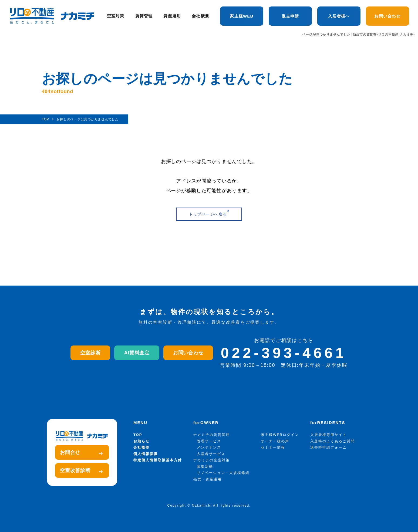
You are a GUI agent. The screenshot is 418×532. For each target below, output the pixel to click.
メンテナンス (209, 447)
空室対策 (116, 16)
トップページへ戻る (209, 213)
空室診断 (90, 353)
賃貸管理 (144, 16)
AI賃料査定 (137, 353)
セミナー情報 (273, 447)
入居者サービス (211, 454)
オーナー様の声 (275, 441)
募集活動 (205, 467)
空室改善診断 (81, 470)
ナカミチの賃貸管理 (212, 435)
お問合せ (81, 452)
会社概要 (200, 16)
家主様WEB (242, 16)
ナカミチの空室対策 (212, 460)
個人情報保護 (146, 454)
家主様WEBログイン (280, 435)
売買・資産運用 (208, 479)
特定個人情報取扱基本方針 (158, 460)
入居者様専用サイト (328, 435)
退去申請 (290, 16)
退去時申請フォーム (328, 447)
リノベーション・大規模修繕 (223, 473)
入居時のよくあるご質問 (333, 441)
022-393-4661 (284, 353)
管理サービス (209, 441)
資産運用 (172, 16)
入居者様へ (339, 16)
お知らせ (141, 441)
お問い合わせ (387, 16)
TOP (138, 435)
